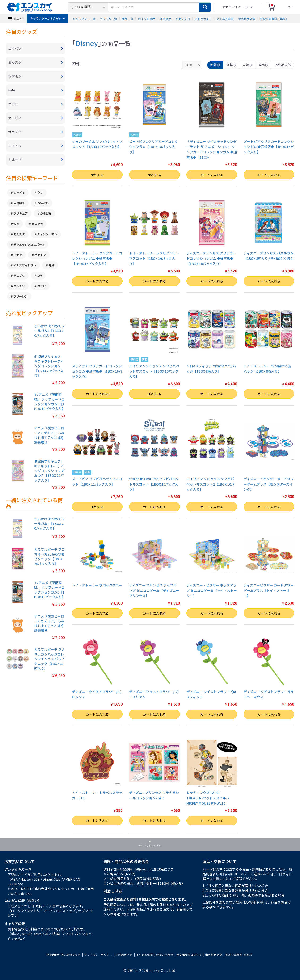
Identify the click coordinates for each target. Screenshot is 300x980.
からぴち (46, 213)
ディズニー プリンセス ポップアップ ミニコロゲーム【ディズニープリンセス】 (154, 590)
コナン (18, 255)
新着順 (215, 65)
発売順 (263, 65)
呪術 (16, 224)
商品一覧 (127, 19)
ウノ (40, 193)
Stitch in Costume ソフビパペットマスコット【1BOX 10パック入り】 (154, 484)
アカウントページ (235, 7)
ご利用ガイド (203, 19)
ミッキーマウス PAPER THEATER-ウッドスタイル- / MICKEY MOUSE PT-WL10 (208, 798)
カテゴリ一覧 (109, 19)
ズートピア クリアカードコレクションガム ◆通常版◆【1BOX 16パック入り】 (269, 147)
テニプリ (19, 276)
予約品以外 (283, 65)
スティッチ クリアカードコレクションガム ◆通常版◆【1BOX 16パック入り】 (97, 371)
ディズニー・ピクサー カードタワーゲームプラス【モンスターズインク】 (269, 484)
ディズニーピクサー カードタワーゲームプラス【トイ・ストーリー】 (269, 590)
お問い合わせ (165, 955)
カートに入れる (212, 175)
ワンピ (42, 286)
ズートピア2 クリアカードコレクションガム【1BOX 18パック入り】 (154, 147)
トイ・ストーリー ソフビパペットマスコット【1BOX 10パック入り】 (154, 258)
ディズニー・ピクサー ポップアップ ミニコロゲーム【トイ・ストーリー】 (212, 590)
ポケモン (40, 255)
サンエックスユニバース (29, 244)
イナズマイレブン (25, 265)
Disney (87, 43)
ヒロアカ (37, 224)
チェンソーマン (47, 234)
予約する (97, 175)
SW (40, 276)
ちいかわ (43, 203)
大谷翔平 (19, 203)
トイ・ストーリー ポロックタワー (97, 585)
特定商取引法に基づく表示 (63, 955)
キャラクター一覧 (84, 19)
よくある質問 (225, 19)
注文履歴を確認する (189, 955)
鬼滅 (51, 265)
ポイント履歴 (147, 19)
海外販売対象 (247, 19)
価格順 (231, 65)
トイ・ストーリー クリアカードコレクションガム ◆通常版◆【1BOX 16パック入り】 (97, 258)
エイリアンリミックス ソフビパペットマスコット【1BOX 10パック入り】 (154, 371)
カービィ (19, 193)
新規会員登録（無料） (274, 19)
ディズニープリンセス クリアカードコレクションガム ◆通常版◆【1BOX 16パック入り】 (211, 258)
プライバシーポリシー (98, 955)
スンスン (19, 286)
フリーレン (21, 296)
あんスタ (19, 234)
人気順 (247, 65)
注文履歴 (165, 19)
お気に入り (183, 19)
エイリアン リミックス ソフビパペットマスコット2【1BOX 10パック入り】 (210, 484)
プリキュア (21, 213)
